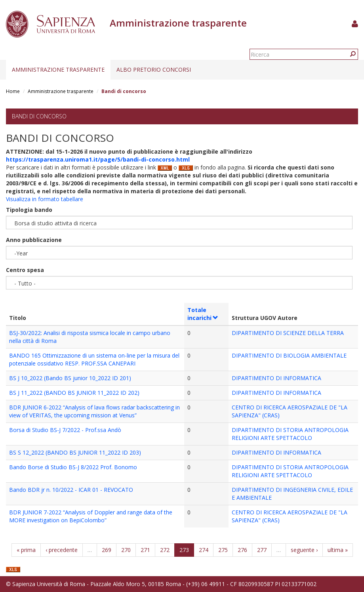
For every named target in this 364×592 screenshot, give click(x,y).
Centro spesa (25, 270)
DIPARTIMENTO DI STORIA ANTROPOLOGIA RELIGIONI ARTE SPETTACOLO (290, 434)
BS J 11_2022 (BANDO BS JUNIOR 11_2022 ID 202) (74, 393)
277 (262, 550)
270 (126, 550)
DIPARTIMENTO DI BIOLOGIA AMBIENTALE (289, 355)
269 (107, 550)
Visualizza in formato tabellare (45, 199)
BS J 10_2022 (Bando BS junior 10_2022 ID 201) (70, 378)
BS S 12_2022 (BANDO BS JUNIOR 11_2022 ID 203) (75, 452)
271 (145, 550)
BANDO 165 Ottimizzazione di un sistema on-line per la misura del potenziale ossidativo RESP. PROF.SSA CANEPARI (94, 359)
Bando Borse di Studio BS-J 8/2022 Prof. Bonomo (73, 467)
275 (223, 550)
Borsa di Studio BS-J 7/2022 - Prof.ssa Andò (65, 430)
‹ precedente (62, 550)
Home (13, 91)
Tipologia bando (29, 210)
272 (165, 550)
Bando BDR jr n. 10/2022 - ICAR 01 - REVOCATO (71, 490)
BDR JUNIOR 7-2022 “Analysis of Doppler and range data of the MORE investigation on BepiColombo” (91, 516)
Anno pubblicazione (34, 240)
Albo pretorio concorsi (154, 69)
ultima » (338, 550)
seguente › (304, 550)
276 (242, 550)
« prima (26, 550)
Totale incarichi (203, 314)
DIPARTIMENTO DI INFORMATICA (276, 378)
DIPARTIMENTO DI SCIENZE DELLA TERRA (288, 333)
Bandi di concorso (39, 116)
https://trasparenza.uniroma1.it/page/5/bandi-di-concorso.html (98, 159)
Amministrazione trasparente (58, 69)
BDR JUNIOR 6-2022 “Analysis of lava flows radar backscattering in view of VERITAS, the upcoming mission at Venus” (94, 411)
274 (204, 550)
